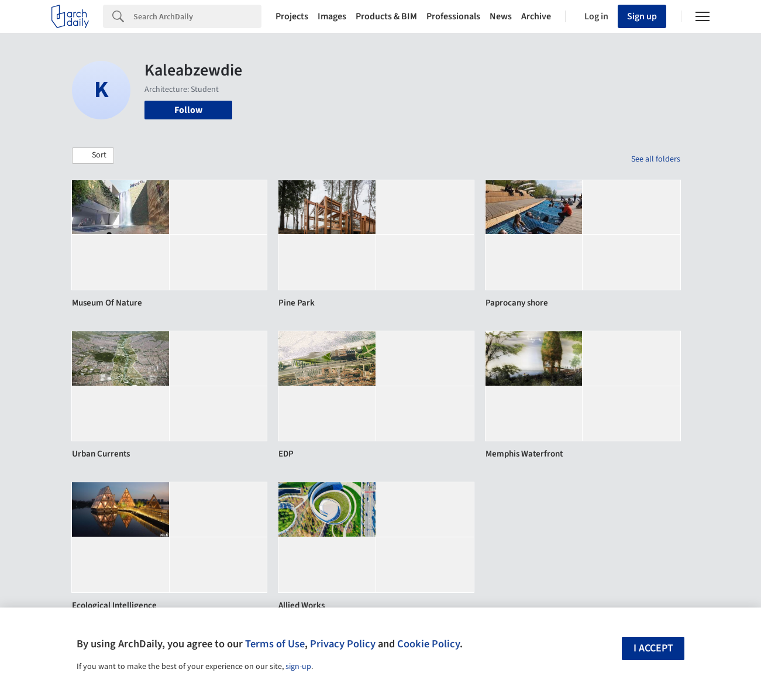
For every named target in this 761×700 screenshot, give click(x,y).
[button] (93, 156)
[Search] (197, 16)
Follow (188, 110)
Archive (536, 16)
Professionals (453, 16)
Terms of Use (275, 644)
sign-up (298, 667)
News (501, 16)
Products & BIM (386, 16)
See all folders (656, 159)
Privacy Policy (343, 644)
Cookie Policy (428, 644)
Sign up (642, 16)
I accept (653, 648)
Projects (292, 16)
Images (332, 16)
